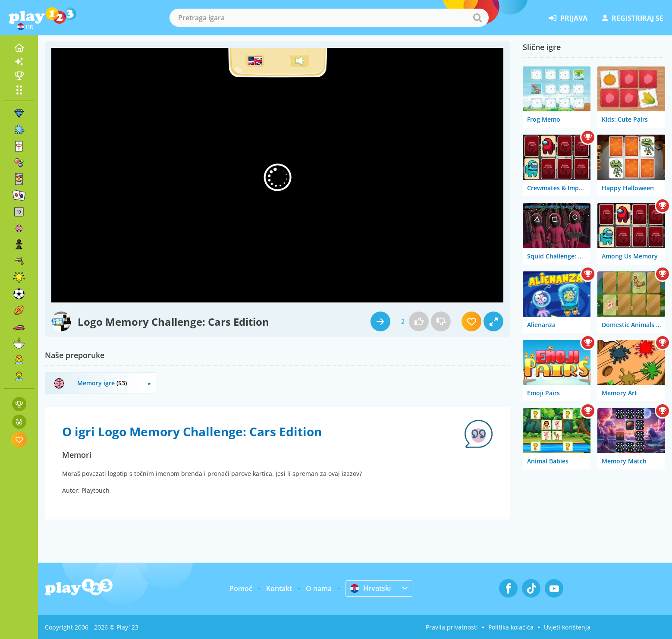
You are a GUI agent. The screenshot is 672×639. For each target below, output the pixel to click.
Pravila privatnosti (452, 627)
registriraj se (633, 18)
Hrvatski (371, 588)
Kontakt (279, 589)
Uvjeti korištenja (567, 627)
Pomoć (241, 589)
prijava (568, 18)
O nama (319, 589)
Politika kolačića (511, 627)
